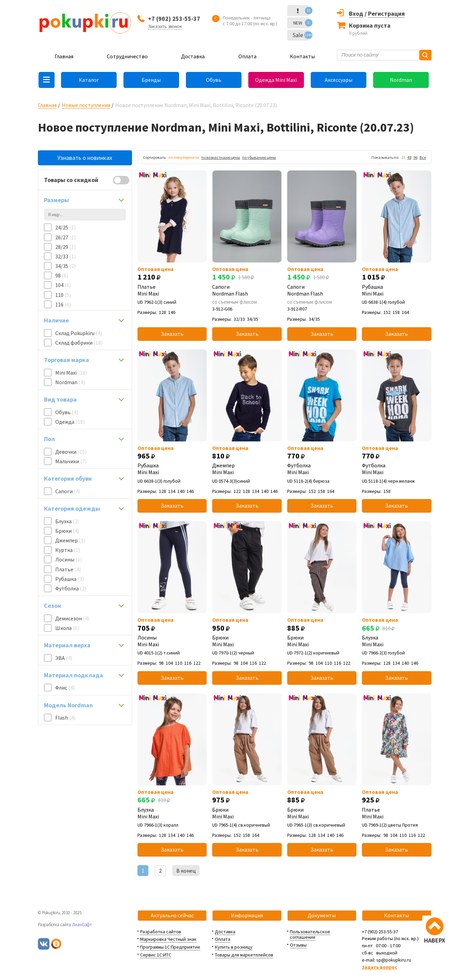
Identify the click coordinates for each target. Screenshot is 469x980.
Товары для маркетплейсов (244, 955)
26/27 (65, 237)
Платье (68, 569)
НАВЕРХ (435, 940)
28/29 (65, 247)
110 (63, 295)
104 (63, 285)
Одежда (70, 422)
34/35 (65, 266)
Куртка (68, 550)
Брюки (67, 531)
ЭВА (64, 658)
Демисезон (72, 618)
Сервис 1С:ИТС (156, 955)
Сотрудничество (127, 56)
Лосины (69, 559)
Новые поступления (86, 105)
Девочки (71, 452)
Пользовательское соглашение (310, 934)
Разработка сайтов (161, 932)
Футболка (71, 588)
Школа (67, 628)
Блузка (67, 521)
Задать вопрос (379, 967)
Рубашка (70, 579)
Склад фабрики (79, 343)
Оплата (247, 56)
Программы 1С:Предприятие (170, 947)
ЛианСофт (82, 925)
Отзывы (298, 945)
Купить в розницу (234, 947)
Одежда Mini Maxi (276, 80)
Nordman (401, 80)
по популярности (184, 157)
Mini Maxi (71, 373)
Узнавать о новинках (85, 158)
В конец (186, 871)
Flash (65, 718)
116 (63, 304)
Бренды (151, 80)
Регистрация (386, 13)
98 (62, 275)
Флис (65, 688)
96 (415, 157)
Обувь (214, 80)
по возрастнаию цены (221, 157)
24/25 (65, 227)
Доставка (193, 56)
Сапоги (68, 491)
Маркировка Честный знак (168, 939)
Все (423, 157)
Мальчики (71, 461)
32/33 (65, 256)
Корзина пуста (370, 25)
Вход (356, 13)
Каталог (89, 80)
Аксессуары (339, 80)
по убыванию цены (259, 157)
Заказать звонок (165, 26)
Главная (64, 56)
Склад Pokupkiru (79, 333)
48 (409, 157)
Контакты (302, 56)
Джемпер (70, 540)
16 (403, 157)
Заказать (172, 334)
